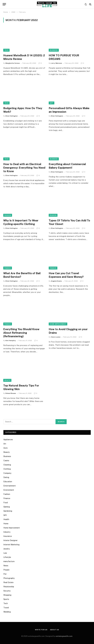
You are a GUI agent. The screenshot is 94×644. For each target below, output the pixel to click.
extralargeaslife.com (64, 636)
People (6, 570)
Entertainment (10, 486)
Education (8, 482)
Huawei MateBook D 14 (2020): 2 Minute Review (24, 57)
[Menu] (4, 4)
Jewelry (7, 549)
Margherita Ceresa (13, 63)
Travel (6, 608)
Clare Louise (56, 337)
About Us (55, 630)
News (6, 566)
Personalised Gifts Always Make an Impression (69, 110)
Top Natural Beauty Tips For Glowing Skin (21, 387)
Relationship (9, 587)
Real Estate (8, 582)
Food (6, 503)
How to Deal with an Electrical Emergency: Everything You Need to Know (24, 168)
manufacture (9, 561)
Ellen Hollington (12, 116)
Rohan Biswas (11, 393)
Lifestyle (7, 557)
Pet (5, 574)
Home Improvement (58, 324)
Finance (8, 268)
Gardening (8, 511)
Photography (9, 578)
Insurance (8, 536)
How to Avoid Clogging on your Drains (68, 331)
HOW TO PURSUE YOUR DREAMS (64, 57)
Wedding (7, 612)
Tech (6, 50)
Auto (5, 448)
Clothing (7, 469)
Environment (9, 490)
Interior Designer (10, 540)
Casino (6, 461)
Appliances (8, 440)
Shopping (7, 595)
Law (5, 553)
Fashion (8, 215)
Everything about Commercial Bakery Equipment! (67, 166)
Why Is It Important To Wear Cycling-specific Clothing (21, 222)
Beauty (6, 452)
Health (7, 380)
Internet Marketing (11, 545)
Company (7, 473)
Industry (7, 532)
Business (54, 50)
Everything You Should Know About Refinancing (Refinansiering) (21, 333)
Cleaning (7, 465)
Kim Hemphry (11, 341)
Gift (52, 103)
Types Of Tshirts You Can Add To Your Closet (69, 222)
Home (6, 524)
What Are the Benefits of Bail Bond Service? (22, 275)
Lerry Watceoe (56, 63)
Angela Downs (56, 281)
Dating (6, 477)
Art (5, 444)
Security (7, 591)
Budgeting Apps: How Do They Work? (23, 110)
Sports (6, 599)
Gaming (7, 507)
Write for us (41, 630)
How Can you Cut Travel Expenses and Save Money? (66, 275)
